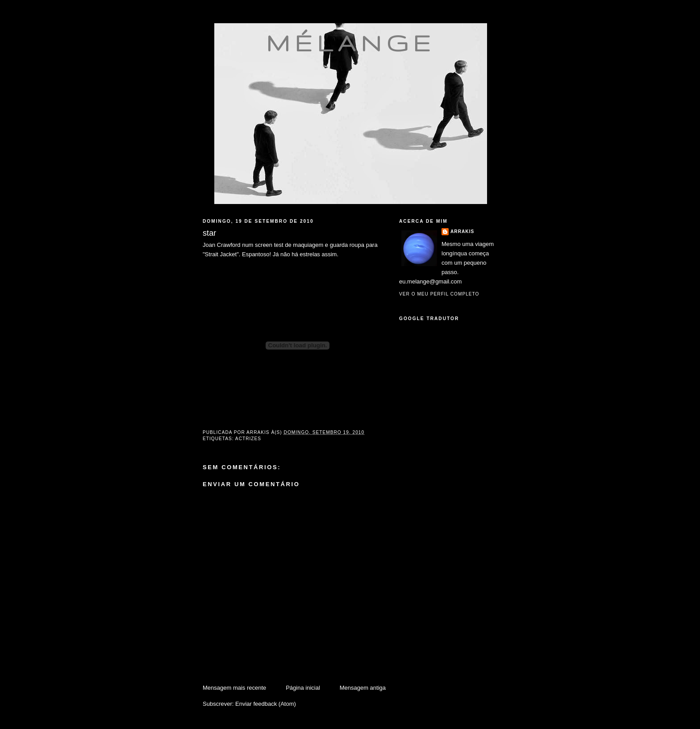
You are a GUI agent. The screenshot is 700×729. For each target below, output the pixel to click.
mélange (351, 43)
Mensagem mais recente (234, 688)
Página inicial (303, 688)
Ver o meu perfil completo (439, 294)
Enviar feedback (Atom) (266, 704)
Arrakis (462, 231)
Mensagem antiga (363, 688)
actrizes (248, 439)
